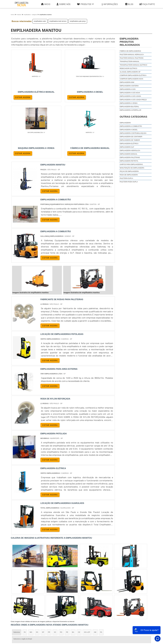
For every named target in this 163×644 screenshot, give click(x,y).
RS (61, 577)
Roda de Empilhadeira (129, 175)
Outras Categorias (133, 117)
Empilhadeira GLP (127, 147)
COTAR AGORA (23, 97)
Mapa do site (134, 621)
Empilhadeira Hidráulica (130, 151)
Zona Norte (31, 598)
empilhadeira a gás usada (130, 96)
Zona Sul (53, 598)
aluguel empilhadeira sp (130, 72)
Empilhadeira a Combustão (131, 126)
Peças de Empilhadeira (129, 171)
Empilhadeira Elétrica (129, 144)
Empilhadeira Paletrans (130, 157)
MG (31, 577)
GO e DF (87, 577)
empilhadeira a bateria (129, 86)
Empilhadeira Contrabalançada (133, 133)
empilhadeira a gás (128, 89)
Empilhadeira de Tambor (130, 140)
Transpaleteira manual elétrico (133, 65)
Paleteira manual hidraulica (132, 55)
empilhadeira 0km (127, 82)
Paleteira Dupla (126, 178)
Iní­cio (88, 621)
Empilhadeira (125, 123)
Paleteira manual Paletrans (132, 58)
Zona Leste (64, 598)
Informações (110, 4)
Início (46, 4)
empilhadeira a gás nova (130, 93)
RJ (25, 577)
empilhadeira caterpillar (130, 110)
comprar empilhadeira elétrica (133, 75)
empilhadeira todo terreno (58, 21)
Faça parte (147, 4)
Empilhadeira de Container (131, 137)
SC (55, 577)
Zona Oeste (43, 598)
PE (67, 577)
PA (101, 577)
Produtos (85, 4)
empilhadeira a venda (129, 103)
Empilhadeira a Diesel (129, 130)
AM (95, 577)
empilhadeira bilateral (129, 107)
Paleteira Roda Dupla (129, 182)
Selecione (17, 577)
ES (37, 577)
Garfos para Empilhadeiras (131, 164)
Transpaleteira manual (130, 62)
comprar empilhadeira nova (131, 79)
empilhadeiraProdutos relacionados (130, 42)
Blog (129, 4)
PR (49, 577)
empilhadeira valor (40, 21)
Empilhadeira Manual (129, 154)
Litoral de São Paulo (95, 598)
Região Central (18, 598)
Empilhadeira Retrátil (129, 161)
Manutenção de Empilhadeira (132, 168)
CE (79, 577)
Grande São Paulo (78, 598)
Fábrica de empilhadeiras (130, 51)
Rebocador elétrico (128, 68)
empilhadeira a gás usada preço (133, 100)
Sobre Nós (64, 4)
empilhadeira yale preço (78, 21)
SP (43, 577)
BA (73, 577)
